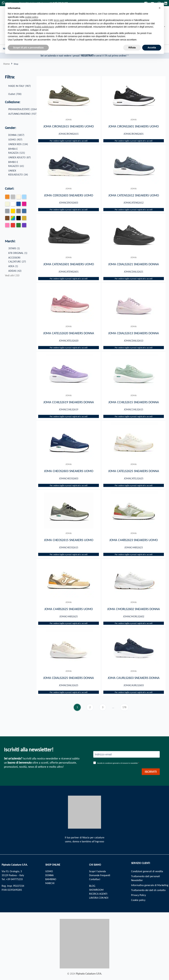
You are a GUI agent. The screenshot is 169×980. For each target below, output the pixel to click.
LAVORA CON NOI (99, 898)
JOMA (69, 119)
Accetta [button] (152, 48)
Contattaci (95, 879)
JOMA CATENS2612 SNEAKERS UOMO (134, 195)
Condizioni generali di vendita (147, 871)
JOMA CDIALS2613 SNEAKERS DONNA (134, 333)
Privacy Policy (138, 895)
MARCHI (50, 883)
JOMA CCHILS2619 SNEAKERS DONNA (69, 402)
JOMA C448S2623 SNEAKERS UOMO (134, 540)
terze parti (59, 20)
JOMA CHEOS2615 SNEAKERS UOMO (69, 540)
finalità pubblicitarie (44, 27)
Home (7, 64)
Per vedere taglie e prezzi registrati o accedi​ (69, 141)
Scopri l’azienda (97, 871)
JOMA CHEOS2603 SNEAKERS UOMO (69, 471)
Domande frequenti (100, 875)
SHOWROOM (96, 890)
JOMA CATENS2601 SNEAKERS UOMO (69, 264)
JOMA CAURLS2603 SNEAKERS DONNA (134, 678)
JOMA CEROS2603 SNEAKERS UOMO (69, 195)
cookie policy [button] (32, 17)
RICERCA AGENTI (98, 894)
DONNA (49, 875)
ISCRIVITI (151, 772)
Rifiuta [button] (132, 48)
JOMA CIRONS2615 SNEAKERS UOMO (69, 126)
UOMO (49, 871)
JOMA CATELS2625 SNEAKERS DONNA (134, 471)
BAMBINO (51, 879)
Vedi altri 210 (12, 275)
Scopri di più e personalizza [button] (28, 48)
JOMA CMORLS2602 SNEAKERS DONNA (134, 609)
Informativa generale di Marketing (150, 885)
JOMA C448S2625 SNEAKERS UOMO (69, 609)
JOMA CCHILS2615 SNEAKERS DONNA (134, 402)
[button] (160, 8)
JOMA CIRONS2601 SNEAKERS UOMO (134, 126)
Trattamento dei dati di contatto (148, 890)
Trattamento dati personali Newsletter (146, 878)
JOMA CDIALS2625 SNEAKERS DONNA (69, 678)
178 (125, 707)
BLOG (92, 886)
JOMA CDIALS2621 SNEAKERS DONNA (134, 264)
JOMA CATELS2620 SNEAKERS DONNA (69, 333)
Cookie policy (138, 900)
